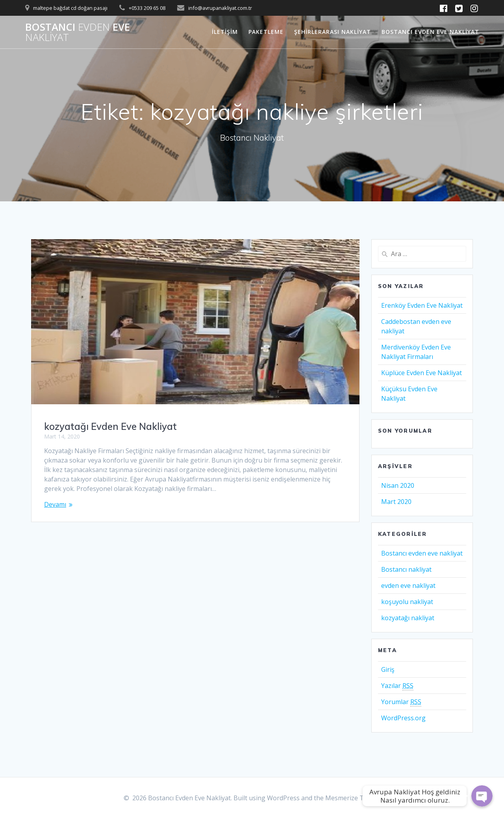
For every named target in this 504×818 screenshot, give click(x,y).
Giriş (388, 669)
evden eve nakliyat (408, 586)
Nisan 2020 (398, 485)
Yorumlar (401, 702)
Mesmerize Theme (353, 798)
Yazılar (397, 686)
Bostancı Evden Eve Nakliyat (430, 32)
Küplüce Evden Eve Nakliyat (422, 373)
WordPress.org (403, 718)
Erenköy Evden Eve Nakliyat (422, 305)
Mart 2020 (396, 502)
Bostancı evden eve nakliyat (422, 553)
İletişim (225, 32)
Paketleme (266, 32)
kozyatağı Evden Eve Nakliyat (110, 426)
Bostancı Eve (78, 32)
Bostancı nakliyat (406, 569)
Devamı (55, 504)
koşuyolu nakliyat (407, 602)
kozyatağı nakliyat (408, 618)
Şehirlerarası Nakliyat (333, 32)
